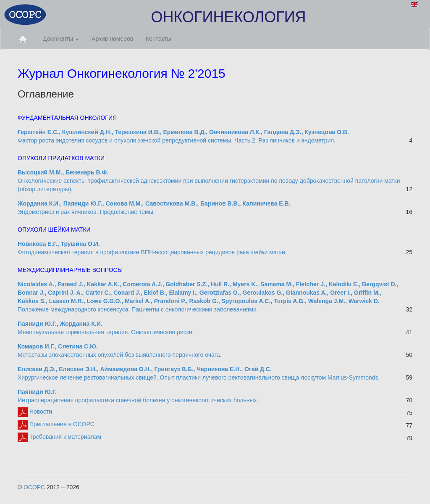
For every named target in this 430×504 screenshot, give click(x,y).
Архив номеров (112, 39)
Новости (35, 412)
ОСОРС (34, 487)
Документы (61, 39)
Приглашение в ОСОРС (56, 424)
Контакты (158, 39)
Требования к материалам (59, 437)
